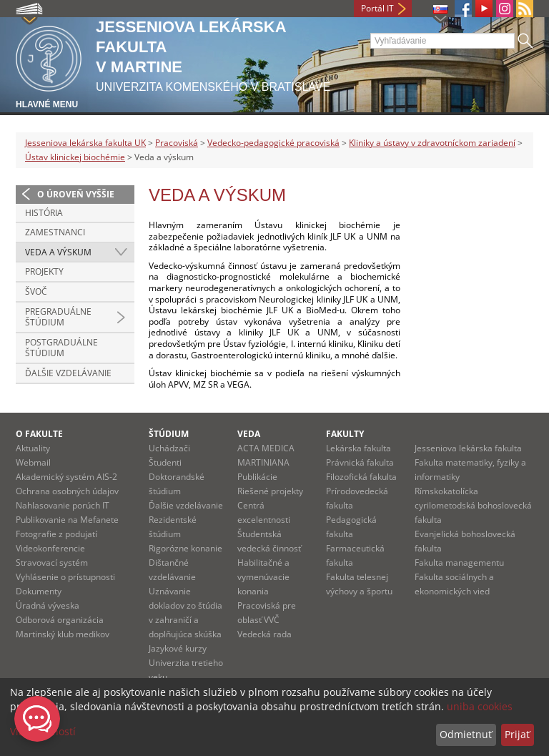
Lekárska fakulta (358, 448)
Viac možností (43, 731)
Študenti (165, 462)
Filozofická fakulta (361, 477)
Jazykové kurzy (178, 648)
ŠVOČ (36, 291)
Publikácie (257, 477)
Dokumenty (39, 591)
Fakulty (345, 434)
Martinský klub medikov (63, 634)
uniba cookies (480, 706)
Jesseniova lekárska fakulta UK (85, 143)
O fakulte (39, 434)
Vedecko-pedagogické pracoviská (273, 143)
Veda (249, 434)
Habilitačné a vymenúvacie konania (263, 577)
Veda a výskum (58, 252)
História (44, 213)
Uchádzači (169, 448)
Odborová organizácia (60, 620)
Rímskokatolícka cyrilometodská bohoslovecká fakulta (473, 505)
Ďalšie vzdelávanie (68, 373)
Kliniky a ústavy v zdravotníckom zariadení (432, 143)
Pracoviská (177, 143)
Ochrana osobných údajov (67, 491)
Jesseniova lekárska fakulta (468, 448)
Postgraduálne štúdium (61, 348)
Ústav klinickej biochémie (75, 157)
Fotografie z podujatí (56, 534)
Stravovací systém (52, 563)
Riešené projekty (270, 491)
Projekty (44, 271)
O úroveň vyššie (76, 194)
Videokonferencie (50, 548)
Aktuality (33, 448)
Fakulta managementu (459, 563)
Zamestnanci (55, 232)
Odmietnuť (466, 734)
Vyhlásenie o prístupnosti (65, 577)
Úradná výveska (48, 605)
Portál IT (377, 8)
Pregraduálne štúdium (58, 317)
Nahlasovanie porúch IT (63, 505)
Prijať (517, 734)
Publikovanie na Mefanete (67, 520)
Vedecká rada (264, 634)
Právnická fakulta (360, 462)
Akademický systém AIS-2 (66, 477)
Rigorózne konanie (186, 548)
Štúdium (169, 434)
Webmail (33, 462)
